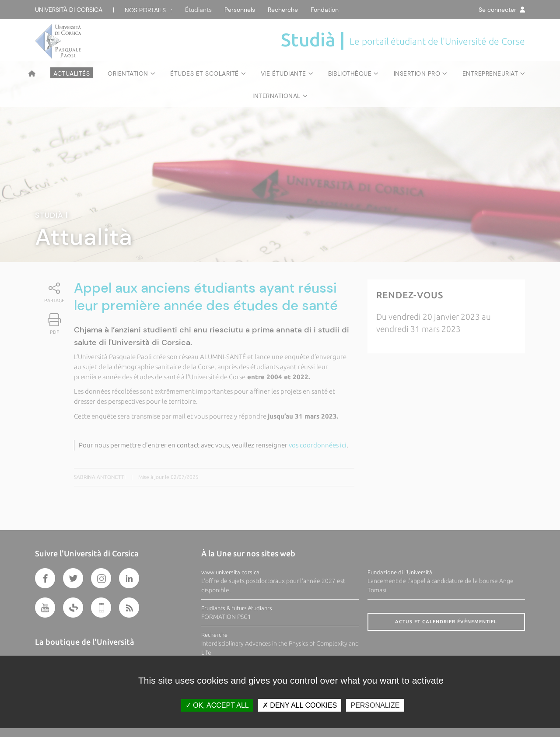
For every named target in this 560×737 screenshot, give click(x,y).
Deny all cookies (300, 705)
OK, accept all (217, 705)
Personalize (375, 705)
